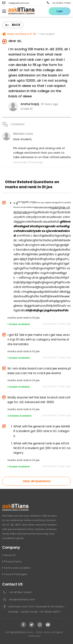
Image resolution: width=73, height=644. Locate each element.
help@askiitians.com (16, 3)
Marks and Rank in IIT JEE (22, 34)
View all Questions (37, 481)
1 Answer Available (19, 324)
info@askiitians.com (19, 599)
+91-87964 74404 (59, 3)
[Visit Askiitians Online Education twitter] (32, 625)
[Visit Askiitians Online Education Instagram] (40, 625)
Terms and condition (16, 568)
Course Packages (15, 574)
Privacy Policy (12, 561)
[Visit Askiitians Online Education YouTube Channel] (48, 625)
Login (60, 11)
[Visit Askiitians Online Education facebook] (23, 625)
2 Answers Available (19, 416)
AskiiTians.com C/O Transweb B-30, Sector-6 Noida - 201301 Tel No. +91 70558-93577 (34, 609)
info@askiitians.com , (21, 632)
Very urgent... (48, 34)
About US (9, 555)
